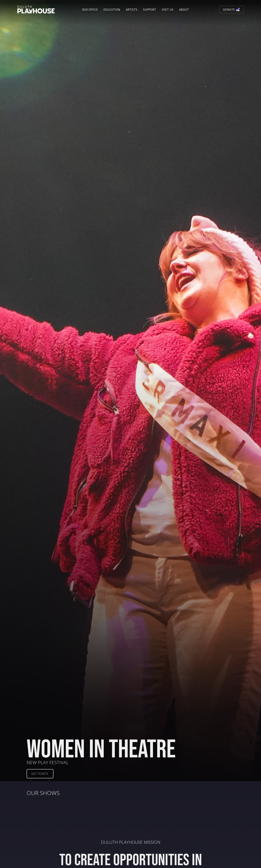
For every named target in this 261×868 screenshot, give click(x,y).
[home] (36, 10)
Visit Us (168, 10)
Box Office (90, 10)
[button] (90, 10)
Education (112, 10)
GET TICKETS (40, 774)
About (184, 10)
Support (150, 10)
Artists (132, 10)
